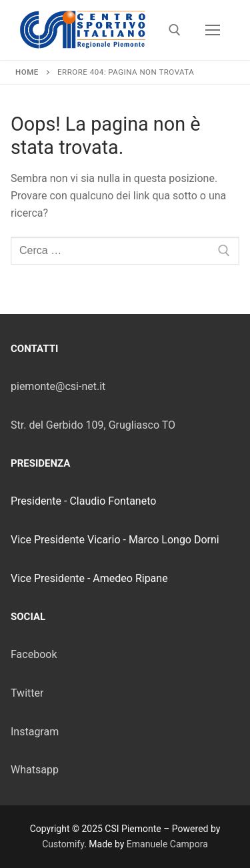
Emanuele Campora (167, 844)
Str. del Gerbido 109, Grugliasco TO (93, 425)
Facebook (34, 654)
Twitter (27, 693)
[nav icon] (213, 30)
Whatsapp (35, 770)
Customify (63, 844)
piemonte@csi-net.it (58, 386)
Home (27, 72)
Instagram (35, 732)
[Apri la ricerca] (175, 30)
